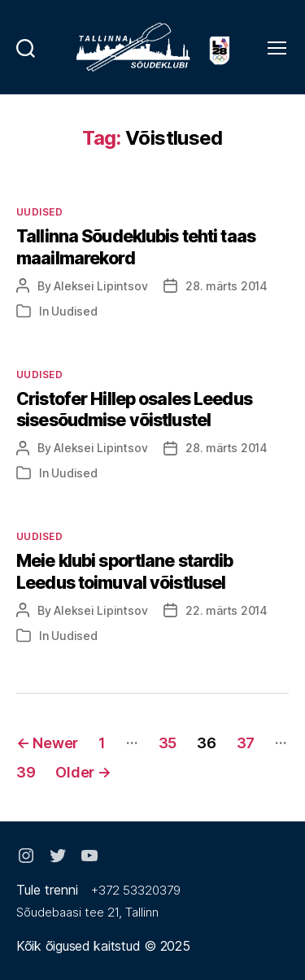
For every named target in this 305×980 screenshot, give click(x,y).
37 (246, 743)
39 (26, 772)
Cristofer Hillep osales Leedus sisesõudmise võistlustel (134, 409)
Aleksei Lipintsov (100, 286)
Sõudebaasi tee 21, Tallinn (87, 912)
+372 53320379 (136, 890)
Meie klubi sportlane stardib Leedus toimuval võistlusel (125, 571)
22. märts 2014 (227, 610)
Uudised (39, 212)
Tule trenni (47, 890)
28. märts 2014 (227, 286)
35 (168, 743)
